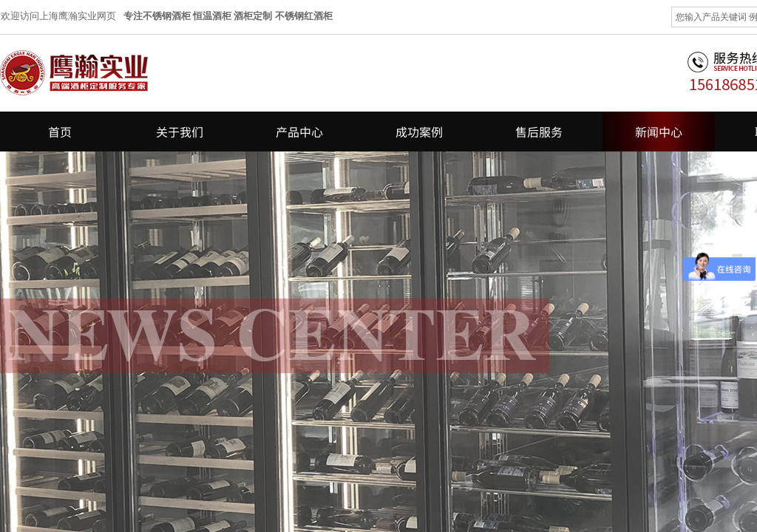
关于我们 (180, 132)
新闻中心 (659, 132)
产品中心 (299, 132)
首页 (60, 132)
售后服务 (539, 132)
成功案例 (419, 132)
